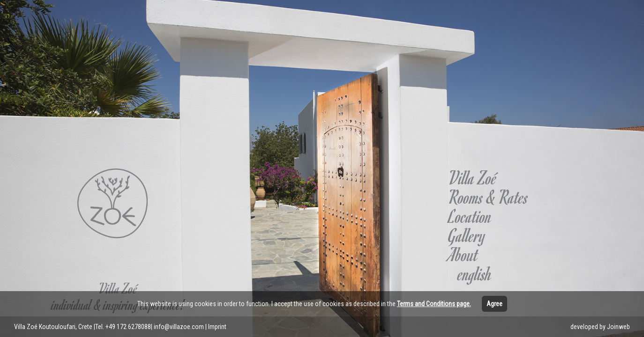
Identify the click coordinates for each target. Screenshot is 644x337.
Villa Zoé (473, 177)
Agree (494, 304)
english (475, 273)
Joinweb (618, 327)
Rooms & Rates (488, 197)
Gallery (467, 235)
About (463, 254)
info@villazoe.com (179, 327)
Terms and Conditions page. (434, 304)
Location (470, 216)
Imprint (217, 327)
